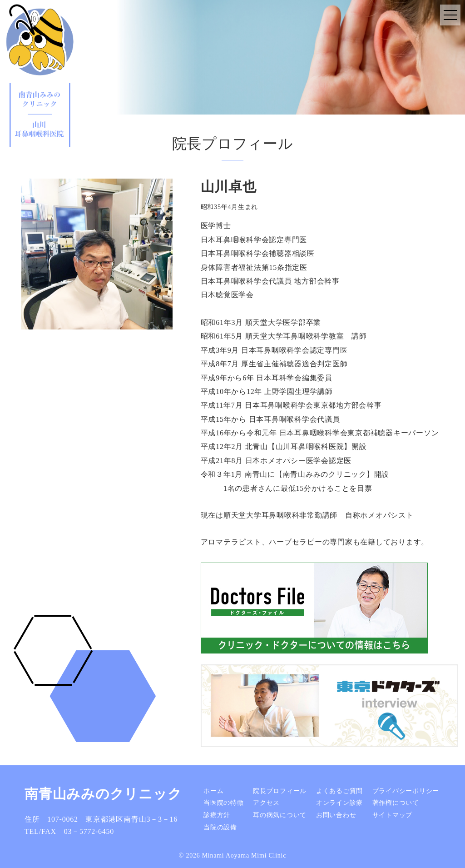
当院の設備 (220, 827)
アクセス (266, 803)
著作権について (396, 803)
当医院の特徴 (224, 803)
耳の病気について (280, 815)
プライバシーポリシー (406, 791)
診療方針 (217, 815)
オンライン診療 (339, 803)
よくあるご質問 (339, 791)
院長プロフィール (280, 791)
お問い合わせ (336, 815)
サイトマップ (393, 815)
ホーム (213, 791)
